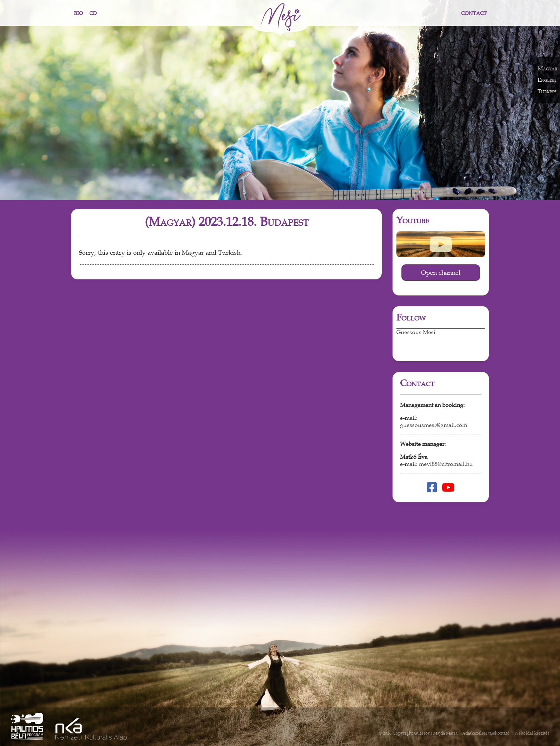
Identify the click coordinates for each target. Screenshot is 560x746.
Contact (474, 13)
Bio (78, 13)
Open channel (441, 273)
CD (93, 13)
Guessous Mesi (416, 332)
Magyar (193, 253)
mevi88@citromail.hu (446, 464)
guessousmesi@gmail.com (434, 425)
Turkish (229, 253)
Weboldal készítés (532, 733)
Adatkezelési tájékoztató (486, 733)
